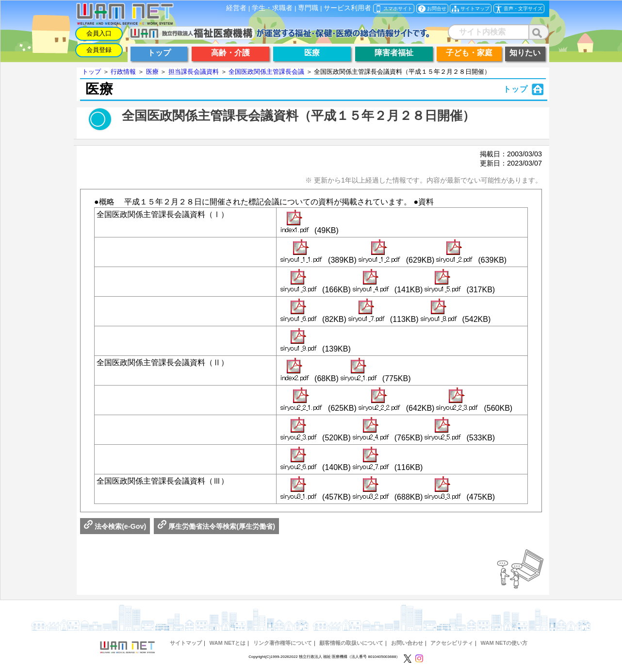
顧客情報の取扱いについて (351, 643)
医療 (152, 72)
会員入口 (99, 33)
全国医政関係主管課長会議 (266, 72)
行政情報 (123, 72)
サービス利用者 (347, 8)
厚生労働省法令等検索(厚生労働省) (216, 526)
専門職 (308, 8)
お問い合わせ (407, 643)
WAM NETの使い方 (504, 643)
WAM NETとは (227, 643)
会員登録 (99, 50)
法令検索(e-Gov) (115, 526)
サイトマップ (186, 643)
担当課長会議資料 (194, 72)
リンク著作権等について (283, 643)
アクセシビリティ (452, 643)
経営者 (236, 8)
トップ (91, 72)
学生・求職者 (272, 8)
